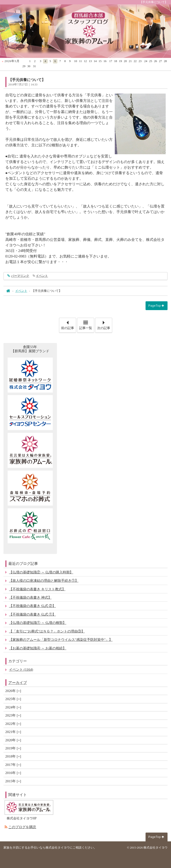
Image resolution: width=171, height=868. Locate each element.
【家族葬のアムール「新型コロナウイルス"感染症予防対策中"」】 (61, 640)
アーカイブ (18, 683)
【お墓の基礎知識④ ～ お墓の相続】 (38, 648)
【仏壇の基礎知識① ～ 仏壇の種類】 (38, 623)
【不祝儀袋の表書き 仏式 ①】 (33, 614)
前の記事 (68, 324)
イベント (42, 276)
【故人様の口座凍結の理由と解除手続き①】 (44, 580)
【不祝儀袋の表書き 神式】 (30, 597)
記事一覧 (86, 328)
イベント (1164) (21, 669)
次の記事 (105, 324)
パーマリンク (20, 276)
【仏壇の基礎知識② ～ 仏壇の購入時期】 (41, 572)
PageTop (155, 306)
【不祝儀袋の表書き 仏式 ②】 (33, 606)
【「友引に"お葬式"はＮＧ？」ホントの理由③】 (47, 631)
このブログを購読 (22, 827)
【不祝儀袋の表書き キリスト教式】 (37, 589)
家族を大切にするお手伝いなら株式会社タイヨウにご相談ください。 (50, 848)
